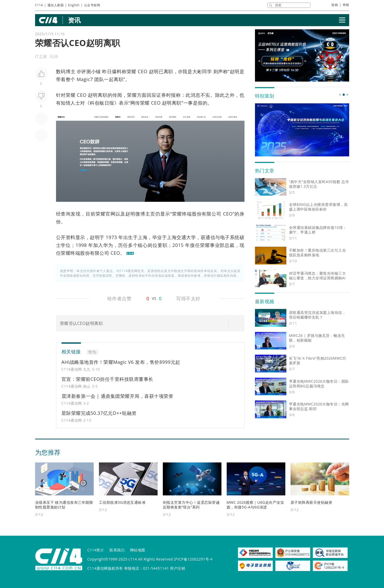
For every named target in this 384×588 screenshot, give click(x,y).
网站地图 (138, 550)
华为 (108, 245)
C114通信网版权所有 (105, 568)
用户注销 (177, 568)
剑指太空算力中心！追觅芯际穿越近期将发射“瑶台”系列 (191, 505)
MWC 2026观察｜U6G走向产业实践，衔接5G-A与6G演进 (255, 505)
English (74, 5)
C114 (39, 5)
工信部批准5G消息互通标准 (122, 502)
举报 (346, 5)
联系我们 (117, 550)
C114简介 (96, 550)
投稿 (335, 5)
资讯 (74, 20)
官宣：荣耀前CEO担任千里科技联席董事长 (107, 379)
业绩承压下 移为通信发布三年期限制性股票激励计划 (64, 505)
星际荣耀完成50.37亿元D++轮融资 (99, 413)
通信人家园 (56, 5)
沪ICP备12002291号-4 (193, 559)
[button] (340, 95)
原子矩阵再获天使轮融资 (311, 502)
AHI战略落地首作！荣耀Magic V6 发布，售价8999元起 (121, 362)
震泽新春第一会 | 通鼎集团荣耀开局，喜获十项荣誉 (118, 396)
